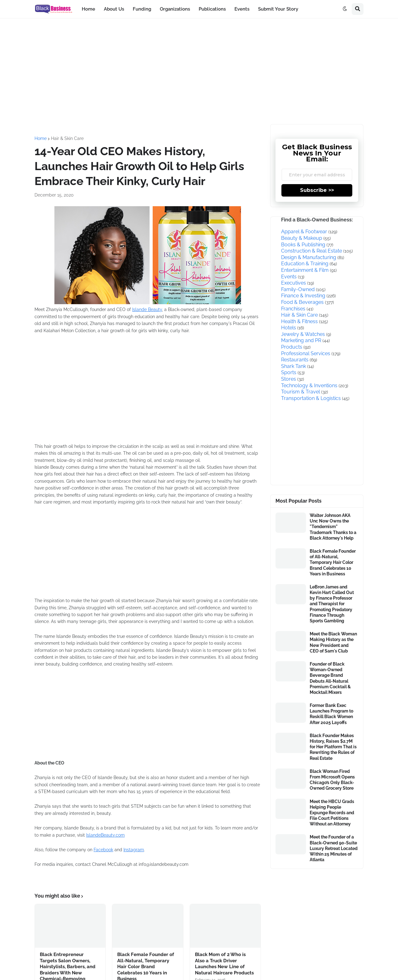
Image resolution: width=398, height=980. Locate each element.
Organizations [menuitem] (175, 9)
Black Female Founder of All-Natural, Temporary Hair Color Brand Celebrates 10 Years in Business (333, 562)
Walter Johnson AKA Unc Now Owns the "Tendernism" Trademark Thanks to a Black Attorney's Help (333, 527)
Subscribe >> (317, 190)
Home (41, 138)
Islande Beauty (147, 309)
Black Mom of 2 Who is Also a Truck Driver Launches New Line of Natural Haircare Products (224, 964)
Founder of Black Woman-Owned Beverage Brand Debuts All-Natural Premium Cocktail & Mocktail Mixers (330, 678)
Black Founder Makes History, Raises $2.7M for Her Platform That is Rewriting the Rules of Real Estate (333, 747)
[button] (345, 9)
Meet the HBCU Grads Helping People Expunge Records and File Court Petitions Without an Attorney (332, 813)
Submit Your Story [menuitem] (278, 9)
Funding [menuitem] (142, 9)
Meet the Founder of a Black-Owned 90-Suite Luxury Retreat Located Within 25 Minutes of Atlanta (334, 848)
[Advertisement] (199, 71)
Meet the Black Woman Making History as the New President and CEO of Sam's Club (333, 642)
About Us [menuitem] (114, 9)
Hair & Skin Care (67, 138)
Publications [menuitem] (212, 9)
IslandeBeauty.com (105, 835)
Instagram (134, 850)
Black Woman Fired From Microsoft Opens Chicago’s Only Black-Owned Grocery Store (332, 780)
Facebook (103, 850)
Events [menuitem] (242, 9)
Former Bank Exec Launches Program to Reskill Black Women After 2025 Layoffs (331, 714)
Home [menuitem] (88, 9)
